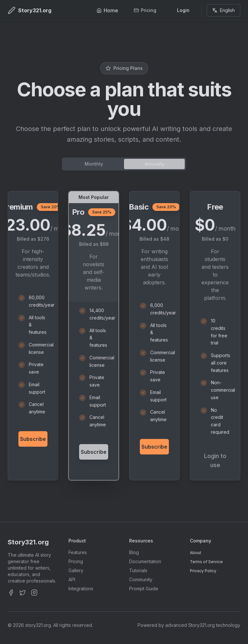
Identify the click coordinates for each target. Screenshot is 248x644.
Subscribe (33, 439)
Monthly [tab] (94, 164)
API (72, 579)
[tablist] (124, 164)
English (223, 10)
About (196, 553)
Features (78, 552)
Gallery (76, 570)
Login (183, 10)
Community (141, 579)
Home (107, 10)
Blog (134, 552)
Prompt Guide (144, 589)
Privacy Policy (203, 571)
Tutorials (138, 570)
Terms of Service (206, 562)
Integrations (81, 589)
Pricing (76, 561)
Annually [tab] (155, 164)
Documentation (145, 561)
